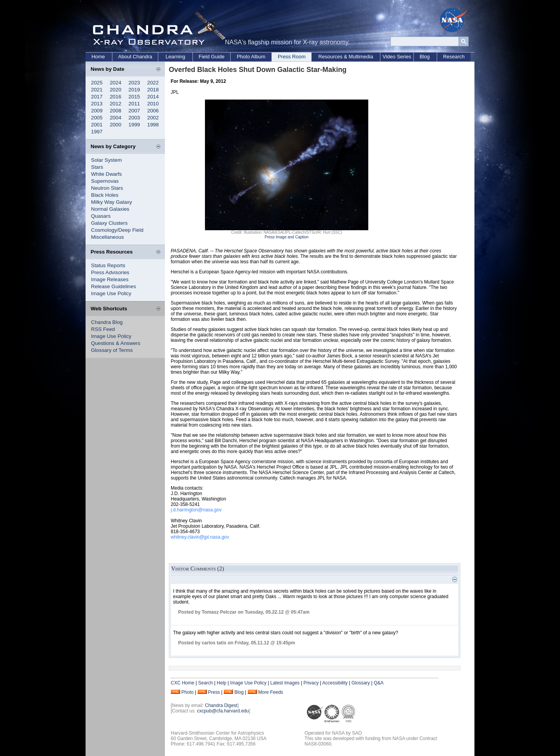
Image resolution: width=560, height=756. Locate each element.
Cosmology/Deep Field (117, 230)
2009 (97, 111)
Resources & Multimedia (346, 57)
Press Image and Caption (287, 237)
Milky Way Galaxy (111, 202)
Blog (425, 57)
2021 (97, 90)
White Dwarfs (106, 174)
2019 (134, 90)
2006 (153, 111)
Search (205, 683)
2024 (115, 83)
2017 (97, 97)
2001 (97, 125)
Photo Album (251, 57)
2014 (153, 97)
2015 (134, 97)
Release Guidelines (114, 286)
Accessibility (335, 683)
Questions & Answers (116, 343)
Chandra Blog (107, 322)
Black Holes (105, 195)
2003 (134, 118)
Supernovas (105, 181)
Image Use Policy (111, 293)
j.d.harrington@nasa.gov (196, 510)
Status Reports (108, 265)
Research (454, 57)
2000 (115, 125)
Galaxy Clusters (109, 223)
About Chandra (135, 57)
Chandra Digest (221, 705)
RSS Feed (103, 329)
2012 (115, 104)
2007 (134, 111)
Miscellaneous (107, 237)
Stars (97, 167)
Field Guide (212, 57)
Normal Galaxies (110, 209)
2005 (97, 118)
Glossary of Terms (112, 350)
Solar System (106, 160)
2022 (153, 83)
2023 (134, 83)
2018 (153, 90)
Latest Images (285, 683)
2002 (153, 118)
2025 (97, 83)
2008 (115, 111)
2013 (97, 104)
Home (98, 57)
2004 (115, 118)
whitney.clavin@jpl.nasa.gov (200, 537)
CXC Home (183, 683)
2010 (153, 104)
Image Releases (110, 279)
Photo (187, 692)
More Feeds (271, 692)
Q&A (379, 683)
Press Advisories (110, 272)
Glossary (361, 683)
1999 (134, 125)
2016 (115, 97)
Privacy (311, 683)
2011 (134, 104)
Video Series (397, 57)
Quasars (101, 216)
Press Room (292, 57)
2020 (115, 90)
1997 (97, 132)
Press (214, 692)
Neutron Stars (107, 188)
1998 (153, 125)
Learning (176, 57)
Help (221, 683)
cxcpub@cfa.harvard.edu (223, 711)
